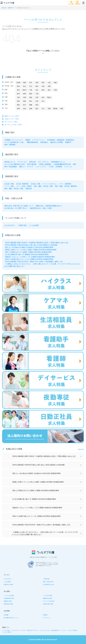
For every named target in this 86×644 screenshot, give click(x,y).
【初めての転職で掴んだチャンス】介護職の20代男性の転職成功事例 (29, 259)
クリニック (68, 167)
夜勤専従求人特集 (8, 604)
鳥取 (18, 101)
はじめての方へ (10, 225)
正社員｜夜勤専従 (22, 184)
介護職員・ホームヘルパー (14, 140)
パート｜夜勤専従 (65, 184)
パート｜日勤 (9, 186)
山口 (43, 101)
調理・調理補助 (10, 145)
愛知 (31, 94)
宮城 (37, 83)
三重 (37, 94)
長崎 (31, 109)
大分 (43, 109)
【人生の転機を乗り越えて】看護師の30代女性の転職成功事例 (26, 254)
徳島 (18, 105)
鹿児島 (55, 109)
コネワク (24, 630)
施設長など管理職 (57, 142)
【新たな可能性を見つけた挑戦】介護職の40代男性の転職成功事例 (28, 252)
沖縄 (61, 109)
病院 (74, 164)
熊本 (37, 109)
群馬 (43, 90)
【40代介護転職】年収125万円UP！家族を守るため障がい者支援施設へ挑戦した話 (33, 262)
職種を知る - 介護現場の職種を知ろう (49, 206)
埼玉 (37, 90)
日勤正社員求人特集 (48, 604)
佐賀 (25, 109)
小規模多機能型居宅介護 (62, 164)
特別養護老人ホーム (58, 162)
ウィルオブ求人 (6, 630)
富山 (25, 86)
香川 (25, 105)
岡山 (31, 101)
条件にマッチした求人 (12, 116)
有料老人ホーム (10, 162)
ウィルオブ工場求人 (72, 630)
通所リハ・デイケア (26, 167)
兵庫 (37, 97)
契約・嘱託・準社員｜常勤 (43, 186)
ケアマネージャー (39, 140)
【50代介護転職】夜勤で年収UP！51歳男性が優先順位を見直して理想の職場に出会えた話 (36, 243)
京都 (25, 97)
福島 (55, 83)
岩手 (31, 83)
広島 (37, 101)
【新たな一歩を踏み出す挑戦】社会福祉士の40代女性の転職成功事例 (29, 247)
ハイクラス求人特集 (9, 596)
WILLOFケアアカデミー (33, 630)
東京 (18, 90)
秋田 (43, 83)
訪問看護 (59, 167)
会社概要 (6, 615)
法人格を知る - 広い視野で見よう (16, 208)
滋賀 (31, 97)
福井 (37, 86)
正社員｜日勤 (35, 184)
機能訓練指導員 (32, 142)
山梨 (43, 86)
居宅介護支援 (32, 164)
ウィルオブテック (16, 630)
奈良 (43, 97)
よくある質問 (34, 225)
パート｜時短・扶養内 (24, 186)
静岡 (25, 94)
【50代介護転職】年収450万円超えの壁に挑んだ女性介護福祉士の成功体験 (31, 245)
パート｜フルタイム (49, 184)
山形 (49, 83)
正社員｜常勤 (9, 184)
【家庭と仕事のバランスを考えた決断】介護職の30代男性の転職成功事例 (30, 250)
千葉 (31, 90)
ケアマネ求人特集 (47, 596)
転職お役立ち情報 (8, 584)
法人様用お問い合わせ (49, 584)
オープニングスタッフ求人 (13, 125)
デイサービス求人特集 (49, 601)
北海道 (18, 83)
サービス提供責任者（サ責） (15, 142)
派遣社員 (29, 189)
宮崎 (49, 109)
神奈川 (25, 90)
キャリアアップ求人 (11, 122)
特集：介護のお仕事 (48, 582)
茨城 (55, 90)
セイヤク (64, 630)
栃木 (49, 90)
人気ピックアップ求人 (12, 119)
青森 (25, 83)
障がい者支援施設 (11, 167)
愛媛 (31, 105)
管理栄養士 (44, 142)
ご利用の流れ (22, 225)
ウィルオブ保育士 (7, 632)
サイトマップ (46, 618)
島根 (25, 101)
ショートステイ (41, 167)
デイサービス (22, 162)
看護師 (28, 140)
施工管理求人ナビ (56, 630)
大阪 (18, 97)
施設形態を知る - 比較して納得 (41, 208)
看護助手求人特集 (47, 598)
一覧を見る (81, 449)
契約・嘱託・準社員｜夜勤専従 (66, 186)
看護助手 (68, 142)
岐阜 (18, 94)
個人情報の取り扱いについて (11, 618)
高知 (37, 105)
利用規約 (45, 615)
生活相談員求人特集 (9, 598)
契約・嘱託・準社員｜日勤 (14, 189)
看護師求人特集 (8, 601)
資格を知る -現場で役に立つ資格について (19, 206)
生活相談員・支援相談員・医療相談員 (60, 140)
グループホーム (43, 162)
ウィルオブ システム (45, 630)
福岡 (18, 109)
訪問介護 (32, 162)
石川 (31, 86)
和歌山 (49, 97)
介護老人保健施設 (45, 164)
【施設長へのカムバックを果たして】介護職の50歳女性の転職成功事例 (30, 257)
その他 (51, 167)
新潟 (18, 86)
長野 (49, 86)
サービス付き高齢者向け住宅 (15, 164)
